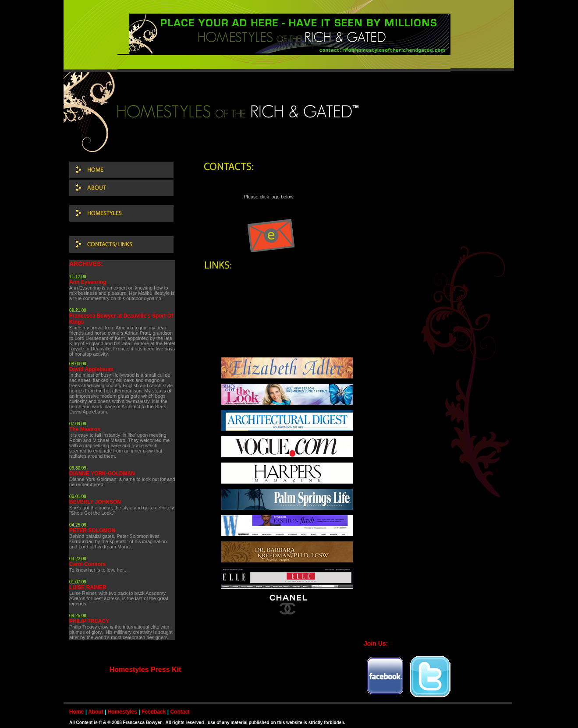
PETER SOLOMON (92, 530)
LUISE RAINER (88, 587)
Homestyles (122, 712)
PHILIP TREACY (89, 621)
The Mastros (85, 429)
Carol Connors (87, 564)
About (96, 712)
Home (76, 712)
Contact (180, 712)
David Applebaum (91, 369)
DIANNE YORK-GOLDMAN (102, 474)
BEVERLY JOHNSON (95, 502)
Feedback (154, 712)
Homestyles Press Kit (145, 670)
